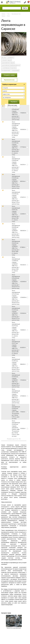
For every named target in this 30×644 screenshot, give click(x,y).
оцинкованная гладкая (8, 63)
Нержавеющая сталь (16, 14)
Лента (8, 16)
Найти (25, 8)
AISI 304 (4, 57)
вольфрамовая (6, 70)
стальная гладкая (6, 60)
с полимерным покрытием (9, 68)
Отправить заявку (9, 75)
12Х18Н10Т (11, 57)
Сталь (8, 14)
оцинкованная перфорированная (11, 65)
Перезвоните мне (9, 80)
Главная (3, 14)
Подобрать (14, 102)
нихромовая (15, 70)
